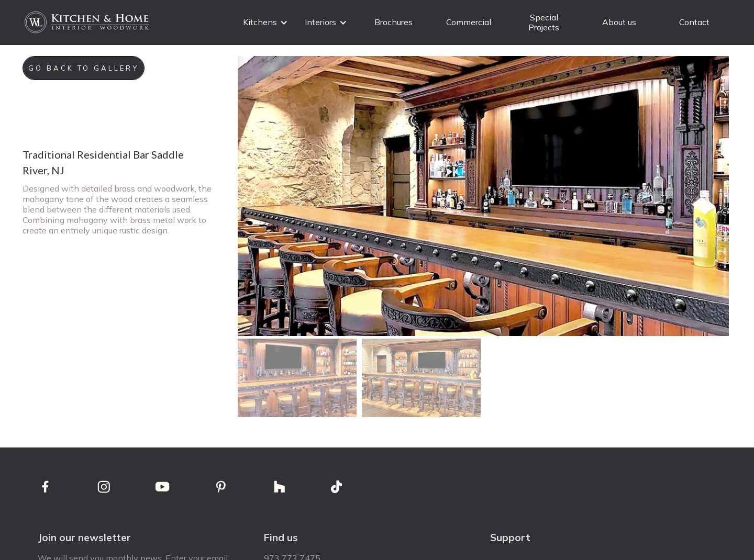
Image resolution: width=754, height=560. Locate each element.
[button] (265, 22)
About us (619, 22)
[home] (88, 22)
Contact (694, 22)
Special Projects (544, 22)
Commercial (469, 22)
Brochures (393, 22)
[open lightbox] (483, 196)
